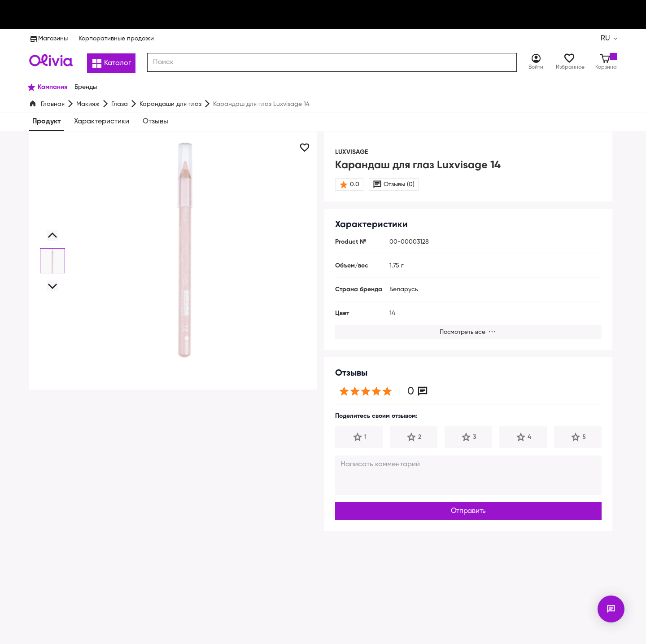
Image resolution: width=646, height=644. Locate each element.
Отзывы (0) (399, 184)
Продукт (47, 121)
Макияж (88, 104)
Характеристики (102, 121)
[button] (52, 236)
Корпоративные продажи (114, 39)
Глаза (119, 104)
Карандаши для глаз (169, 104)
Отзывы (155, 121)
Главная (53, 104)
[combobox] (333, 62)
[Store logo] (51, 60)
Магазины (48, 39)
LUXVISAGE (353, 152)
